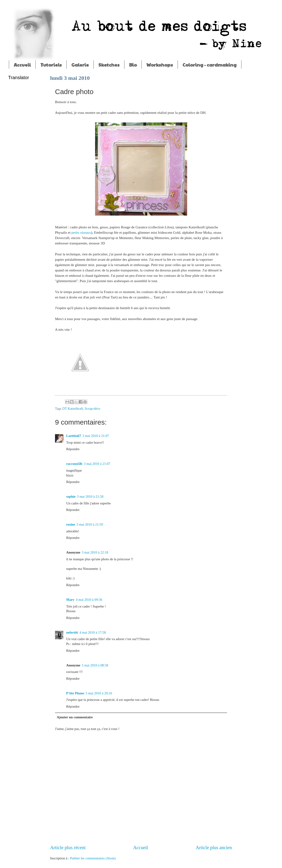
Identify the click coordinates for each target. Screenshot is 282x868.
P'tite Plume (75, 693)
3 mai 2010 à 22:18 (95, 552)
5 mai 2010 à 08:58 (95, 665)
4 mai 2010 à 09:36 (89, 600)
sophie (71, 496)
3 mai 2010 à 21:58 (90, 496)
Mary (70, 600)
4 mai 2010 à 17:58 (93, 632)
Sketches (109, 65)
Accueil (22, 65)
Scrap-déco (93, 409)
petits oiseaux (81, 232)
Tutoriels (51, 65)
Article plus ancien (214, 848)
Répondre (73, 449)
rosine (71, 524)
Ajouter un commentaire (75, 717)
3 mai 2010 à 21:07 (96, 436)
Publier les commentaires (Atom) (93, 858)
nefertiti (72, 632)
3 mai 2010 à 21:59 (90, 524)
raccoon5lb (74, 464)
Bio (133, 65)
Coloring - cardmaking (210, 65)
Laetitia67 (74, 436)
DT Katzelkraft (73, 409)
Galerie (80, 65)
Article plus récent (68, 848)
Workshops (160, 65)
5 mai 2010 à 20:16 (99, 693)
